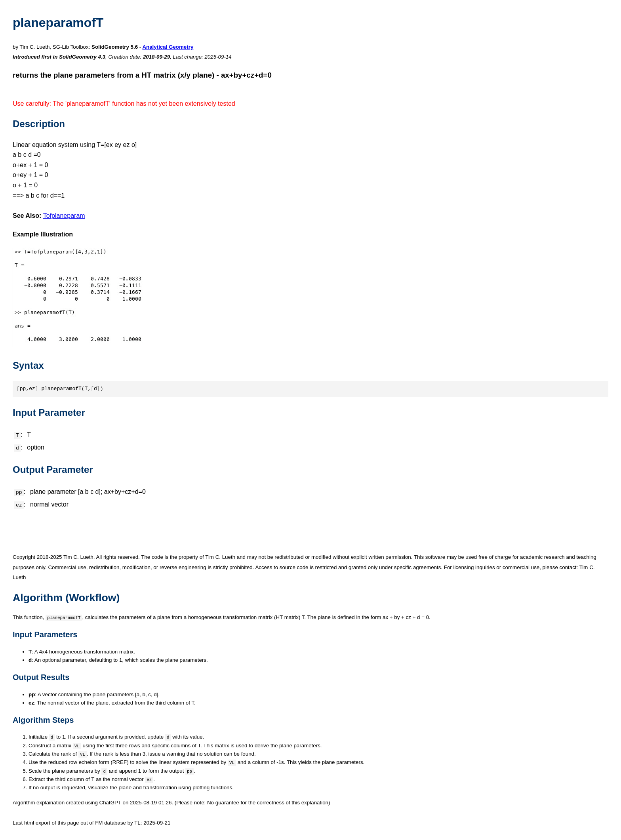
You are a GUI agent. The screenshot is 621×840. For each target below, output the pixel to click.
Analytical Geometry (168, 47)
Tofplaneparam (64, 216)
